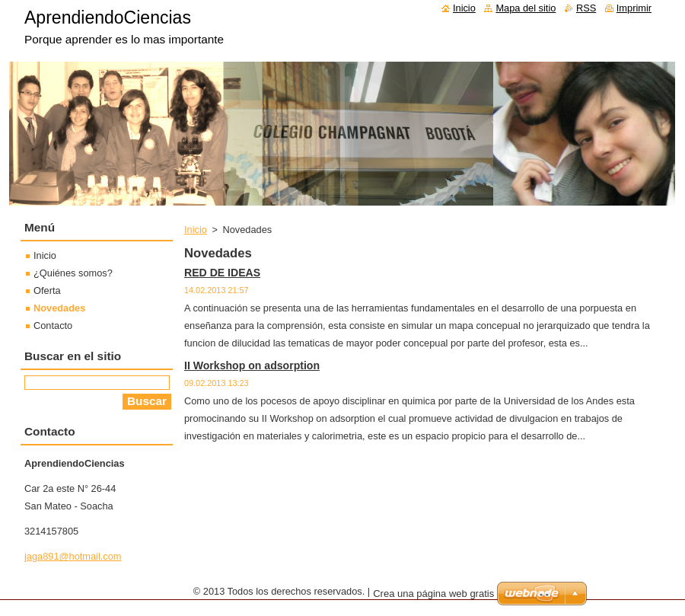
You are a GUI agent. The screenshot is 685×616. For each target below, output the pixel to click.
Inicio (196, 230)
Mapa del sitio (526, 8)
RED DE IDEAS (222, 273)
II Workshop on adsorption (252, 365)
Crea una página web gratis (433, 594)
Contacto (53, 326)
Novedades (59, 308)
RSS (586, 8)
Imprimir (634, 8)
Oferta (47, 290)
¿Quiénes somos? (73, 273)
